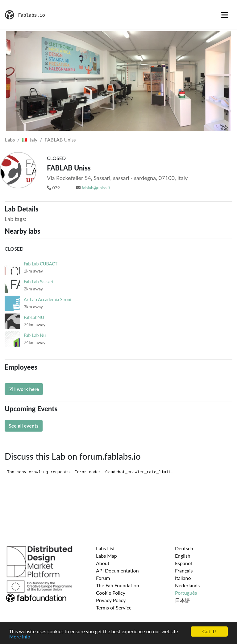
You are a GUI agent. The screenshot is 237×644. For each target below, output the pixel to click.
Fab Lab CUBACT (41, 264)
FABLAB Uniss (60, 139)
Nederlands (187, 585)
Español (183, 563)
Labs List (105, 548)
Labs (10, 139)
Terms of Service (114, 607)
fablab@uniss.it (96, 188)
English (183, 556)
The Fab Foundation (118, 585)
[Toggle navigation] (225, 15)
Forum (103, 578)
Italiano (183, 578)
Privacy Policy (111, 600)
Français (184, 570)
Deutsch (184, 548)
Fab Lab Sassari (38, 282)
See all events (24, 426)
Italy (30, 139)
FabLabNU (34, 317)
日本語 (182, 600)
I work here (24, 389)
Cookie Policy (111, 593)
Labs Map (106, 556)
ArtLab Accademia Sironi (48, 299)
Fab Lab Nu (35, 335)
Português (186, 593)
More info (20, 637)
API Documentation (117, 570)
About (103, 563)
